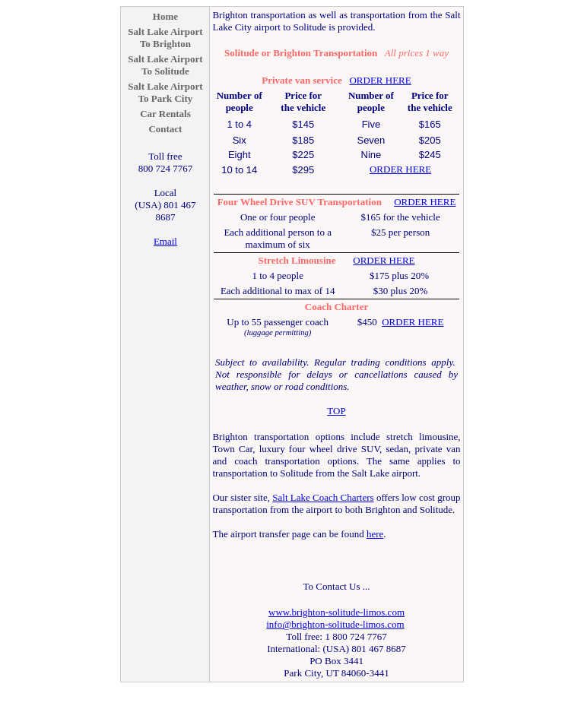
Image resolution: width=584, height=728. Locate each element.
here (375, 534)
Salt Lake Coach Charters (323, 497)
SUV (306, 202)
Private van (286, 80)
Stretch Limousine (297, 260)
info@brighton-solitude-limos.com (335, 624)
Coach (318, 307)
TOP (336, 411)
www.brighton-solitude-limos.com (336, 612)
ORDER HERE (380, 80)
